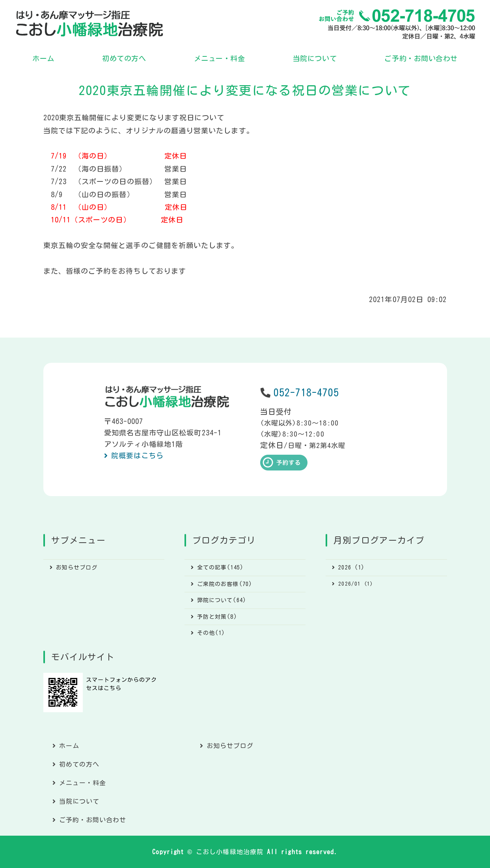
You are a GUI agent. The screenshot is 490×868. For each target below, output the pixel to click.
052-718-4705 (306, 393)
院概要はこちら (138, 455)
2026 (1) (351, 567)
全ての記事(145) (220, 567)
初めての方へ (124, 58)
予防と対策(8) (217, 617)
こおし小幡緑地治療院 (230, 852)
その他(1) (211, 633)
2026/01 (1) (356, 584)
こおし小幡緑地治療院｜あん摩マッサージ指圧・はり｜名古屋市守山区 (89, 24)
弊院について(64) (222, 600)
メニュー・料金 (220, 58)
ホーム (43, 58)
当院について (315, 58)
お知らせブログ (77, 567)
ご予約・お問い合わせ (421, 58)
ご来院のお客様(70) (225, 584)
